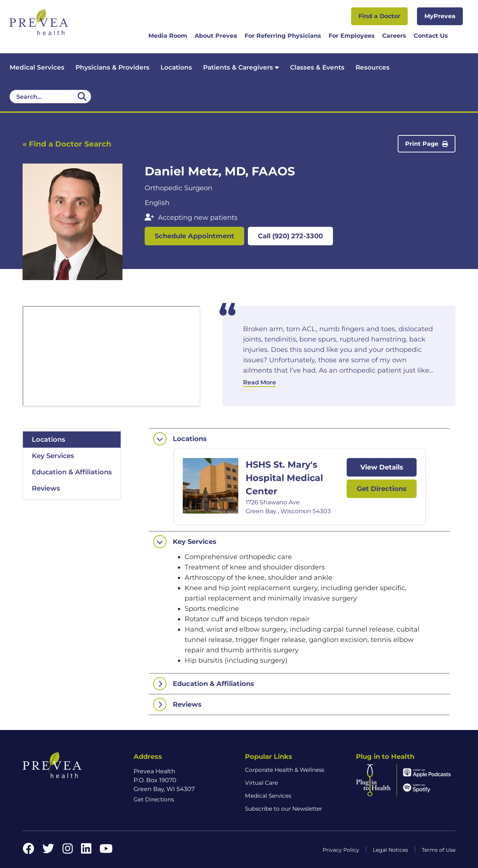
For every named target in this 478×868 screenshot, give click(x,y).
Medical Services (37, 67)
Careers (394, 36)
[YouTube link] (106, 851)
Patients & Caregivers (241, 67)
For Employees (352, 36)
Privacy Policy (341, 850)
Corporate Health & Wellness (285, 770)
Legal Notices (391, 850)
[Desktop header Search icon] (82, 97)
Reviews (46, 488)
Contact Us (431, 36)
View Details (382, 467)
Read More (260, 382)
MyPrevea (440, 16)
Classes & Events (317, 67)
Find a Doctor (379, 16)
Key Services (53, 456)
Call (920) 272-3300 (290, 236)
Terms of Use (439, 850)
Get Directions (382, 489)
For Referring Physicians (283, 36)
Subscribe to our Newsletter (284, 809)
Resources (373, 67)
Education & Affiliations (72, 472)
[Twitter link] (48, 851)
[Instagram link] (68, 851)
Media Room (168, 36)
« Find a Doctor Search (67, 144)
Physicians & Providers (112, 67)
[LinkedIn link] (86, 851)
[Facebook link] (28, 851)
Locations (176, 67)
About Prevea (216, 36)
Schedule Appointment (194, 236)
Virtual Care (261, 783)
